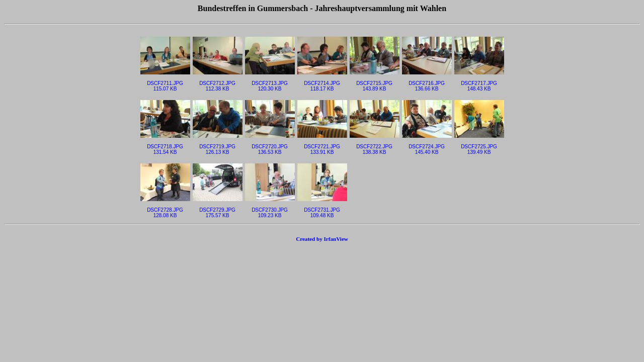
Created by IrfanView (322, 239)
